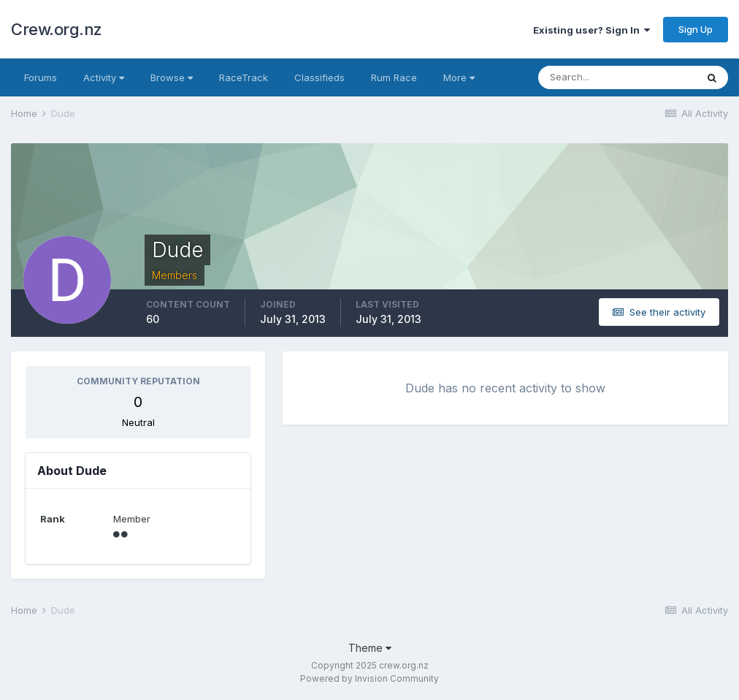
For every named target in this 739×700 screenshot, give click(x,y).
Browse (172, 77)
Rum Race (394, 77)
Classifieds (319, 77)
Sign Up (696, 29)
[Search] (617, 77)
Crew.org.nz (57, 29)
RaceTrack (244, 77)
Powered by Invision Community (369, 678)
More (459, 77)
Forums (41, 77)
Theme (370, 648)
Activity (104, 77)
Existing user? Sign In (591, 30)
